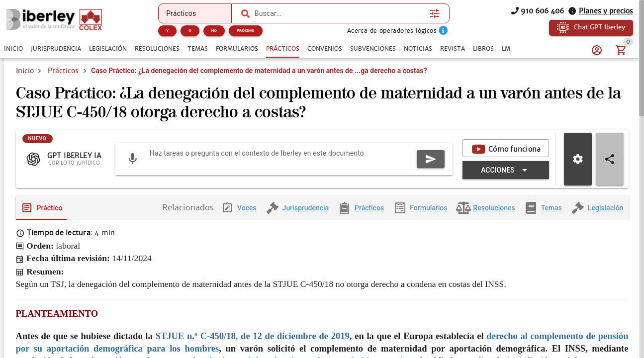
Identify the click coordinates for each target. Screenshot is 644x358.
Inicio (25, 71)
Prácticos (63, 71)
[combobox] (340, 13)
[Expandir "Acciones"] (506, 178)
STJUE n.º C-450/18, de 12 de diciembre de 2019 (253, 344)
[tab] (13, 49)
